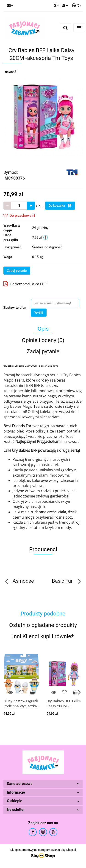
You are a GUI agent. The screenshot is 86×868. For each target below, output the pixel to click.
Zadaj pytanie (17, 271)
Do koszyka (60, 205)
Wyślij (39, 312)
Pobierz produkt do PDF (25, 284)
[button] (76, 6)
